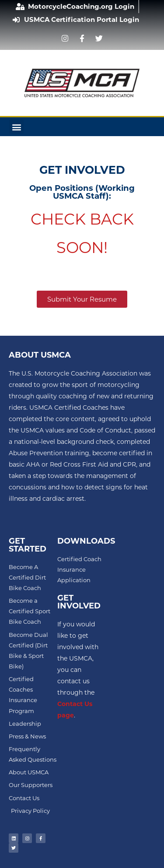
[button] (16, 127)
